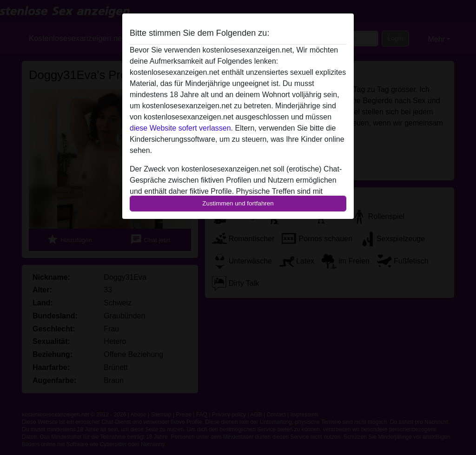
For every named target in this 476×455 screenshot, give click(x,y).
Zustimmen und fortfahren (238, 203)
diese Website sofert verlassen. (181, 128)
